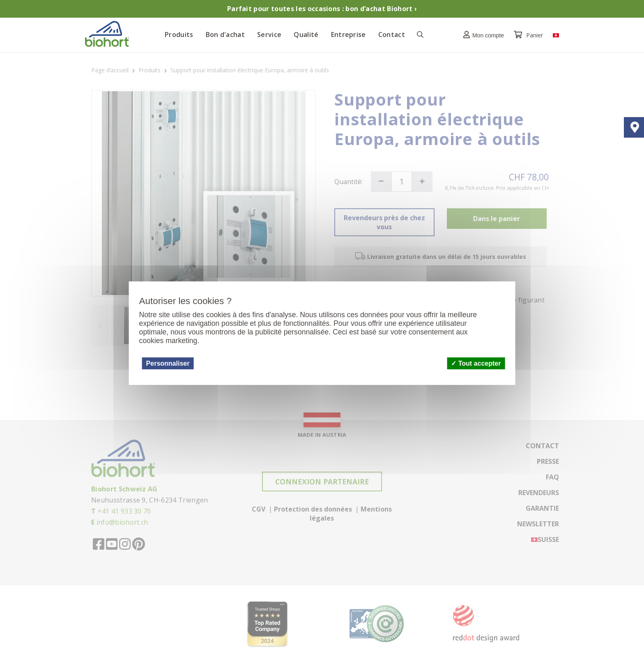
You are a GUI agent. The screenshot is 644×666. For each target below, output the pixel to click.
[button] (482, 35)
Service (269, 35)
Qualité (306, 35)
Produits (179, 35)
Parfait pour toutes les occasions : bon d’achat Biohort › (322, 9)
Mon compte (482, 35)
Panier (529, 35)
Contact (392, 35)
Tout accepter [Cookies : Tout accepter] (476, 363)
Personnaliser (168, 363)
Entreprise (348, 35)
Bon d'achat (225, 35)
